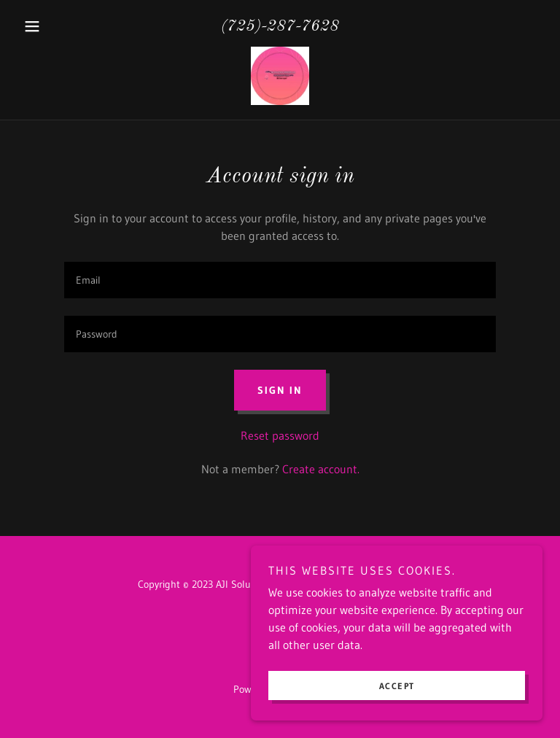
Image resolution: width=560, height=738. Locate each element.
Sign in (280, 390)
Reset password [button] (280, 435)
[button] (57, 26)
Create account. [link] (321, 469)
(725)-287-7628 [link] (280, 26)
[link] (280, 76)
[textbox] (280, 280)
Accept (397, 686)
